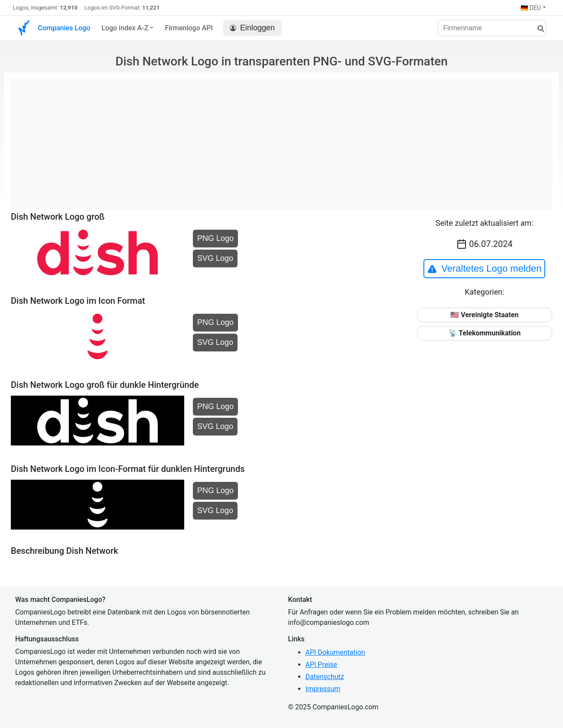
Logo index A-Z (125, 28)
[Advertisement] (281, 140)
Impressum (323, 689)
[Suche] (537, 29)
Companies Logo (64, 28)
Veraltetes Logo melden (484, 269)
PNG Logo (215, 238)
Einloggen (252, 28)
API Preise (321, 665)
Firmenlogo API (189, 28)
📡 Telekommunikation (485, 333)
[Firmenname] (492, 28)
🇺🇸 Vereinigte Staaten (484, 315)
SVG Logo (215, 258)
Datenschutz (325, 677)
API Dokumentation (335, 652)
